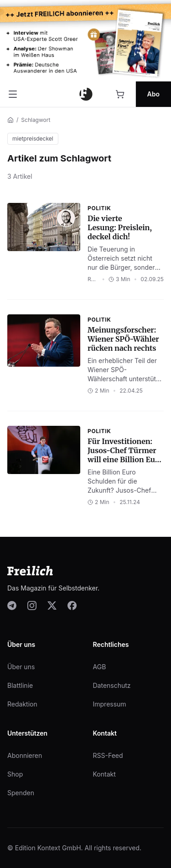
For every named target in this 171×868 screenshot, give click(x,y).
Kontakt (104, 774)
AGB (100, 667)
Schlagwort (36, 120)
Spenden (21, 793)
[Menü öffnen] (13, 94)
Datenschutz (112, 685)
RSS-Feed (108, 755)
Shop (15, 774)
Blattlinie (20, 685)
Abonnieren (25, 755)
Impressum (110, 704)
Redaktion (22, 704)
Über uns (21, 667)
